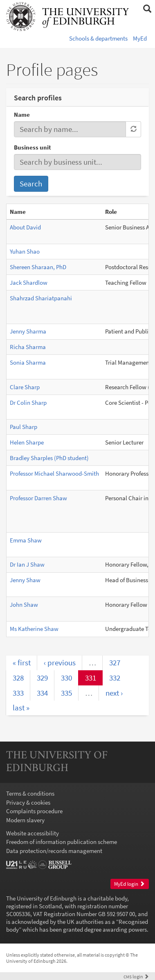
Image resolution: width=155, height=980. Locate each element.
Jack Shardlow (29, 282)
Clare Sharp (25, 387)
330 (66, 678)
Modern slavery (25, 820)
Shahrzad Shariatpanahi (41, 298)
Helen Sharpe (27, 442)
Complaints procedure (34, 811)
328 (18, 678)
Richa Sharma (28, 347)
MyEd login (129, 884)
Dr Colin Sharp (28, 403)
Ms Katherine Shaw (34, 629)
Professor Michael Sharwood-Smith (54, 473)
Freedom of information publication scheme (62, 842)
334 (42, 693)
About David (25, 227)
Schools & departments (98, 38)
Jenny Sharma (28, 331)
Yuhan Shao (25, 251)
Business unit (33, 147)
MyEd (140, 38)
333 (18, 693)
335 (66, 693)
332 (115, 678)
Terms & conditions (30, 793)
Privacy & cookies (28, 802)
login (136, 977)
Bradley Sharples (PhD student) (49, 458)
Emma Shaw (26, 540)
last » (21, 708)
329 (42, 678)
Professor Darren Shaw (38, 498)
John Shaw (24, 605)
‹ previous (60, 662)
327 (115, 662)
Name (22, 115)
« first (22, 662)
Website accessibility (33, 833)
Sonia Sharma (28, 362)
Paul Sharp (24, 427)
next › (114, 693)
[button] (147, 9)
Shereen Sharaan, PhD (38, 267)
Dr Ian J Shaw (27, 564)
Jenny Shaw (25, 580)
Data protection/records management (54, 851)
